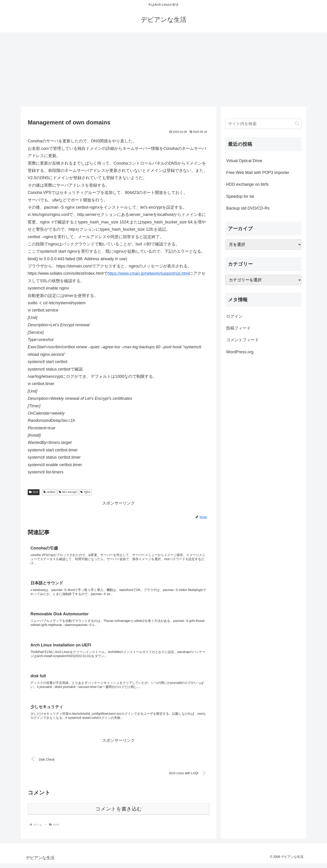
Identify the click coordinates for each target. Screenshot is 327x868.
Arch (34, 492)
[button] (297, 124)
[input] (263, 124)
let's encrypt (68, 492)
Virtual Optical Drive (244, 161)
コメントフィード (243, 340)
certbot (49, 492)
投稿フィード (238, 328)
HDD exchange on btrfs (247, 184)
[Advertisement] (163, 69)
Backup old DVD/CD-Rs (248, 208)
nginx (85, 492)
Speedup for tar (240, 196)
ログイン (234, 316)
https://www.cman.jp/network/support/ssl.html (148, 273)
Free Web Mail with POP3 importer (258, 173)
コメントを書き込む (119, 813)
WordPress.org (240, 352)
